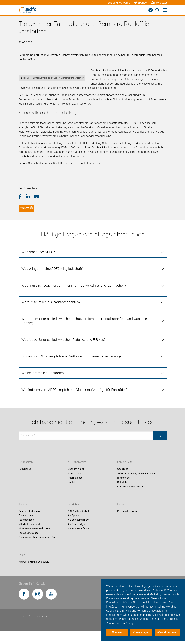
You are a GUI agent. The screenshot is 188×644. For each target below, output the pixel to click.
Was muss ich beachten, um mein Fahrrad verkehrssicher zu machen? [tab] (74, 298)
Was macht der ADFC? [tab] (38, 265)
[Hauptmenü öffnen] (165, 10)
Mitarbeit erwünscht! (30, 537)
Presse (121, 517)
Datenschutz (40, 630)
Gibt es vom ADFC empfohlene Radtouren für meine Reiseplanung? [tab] (71, 369)
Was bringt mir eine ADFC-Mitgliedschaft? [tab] (53, 282)
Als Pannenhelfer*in (78, 542)
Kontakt (72, 495)
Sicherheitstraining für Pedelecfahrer (137, 486)
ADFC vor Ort (75, 486)
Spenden (141, 3)
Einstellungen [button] (141, 632)
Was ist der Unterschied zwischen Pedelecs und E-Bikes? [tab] (63, 353)
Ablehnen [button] (117, 632)
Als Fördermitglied (77, 537)
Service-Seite (125, 475)
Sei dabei (73, 517)
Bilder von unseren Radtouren (34, 542)
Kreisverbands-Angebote (130, 500)
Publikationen (75, 491)
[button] (22, 210)
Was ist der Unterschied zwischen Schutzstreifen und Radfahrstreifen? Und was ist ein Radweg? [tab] (85, 334)
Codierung (123, 482)
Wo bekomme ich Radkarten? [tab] (43, 386)
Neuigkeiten (26, 475)
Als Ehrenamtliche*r (78, 533)
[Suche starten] (160, 449)
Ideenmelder (124, 491)
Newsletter (159, 3)
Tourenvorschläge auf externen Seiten (38, 550)
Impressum (25, 630)
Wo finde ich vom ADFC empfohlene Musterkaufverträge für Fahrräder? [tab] (74, 403)
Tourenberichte (26, 533)
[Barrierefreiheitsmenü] (151, 10)
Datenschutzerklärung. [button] (120, 623)
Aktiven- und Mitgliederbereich (34, 575)
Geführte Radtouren (29, 524)
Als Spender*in (76, 529)
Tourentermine (26, 529)
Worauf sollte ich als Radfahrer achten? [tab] (51, 315)
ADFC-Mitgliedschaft (79, 524)
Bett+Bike (122, 495)
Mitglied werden (120, 3)
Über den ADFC (76, 482)
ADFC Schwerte (77, 475)
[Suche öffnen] (158, 10)
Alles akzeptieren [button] (167, 632)
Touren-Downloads (29, 546)
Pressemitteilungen (127, 524)
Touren (23, 517)
